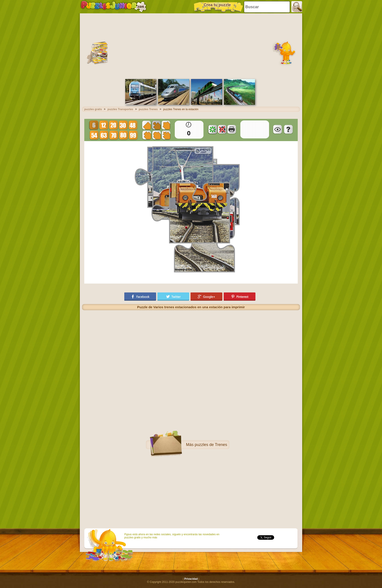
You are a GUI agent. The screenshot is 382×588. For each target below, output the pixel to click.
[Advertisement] (191, 46)
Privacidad (191, 579)
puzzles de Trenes (211, 445)
